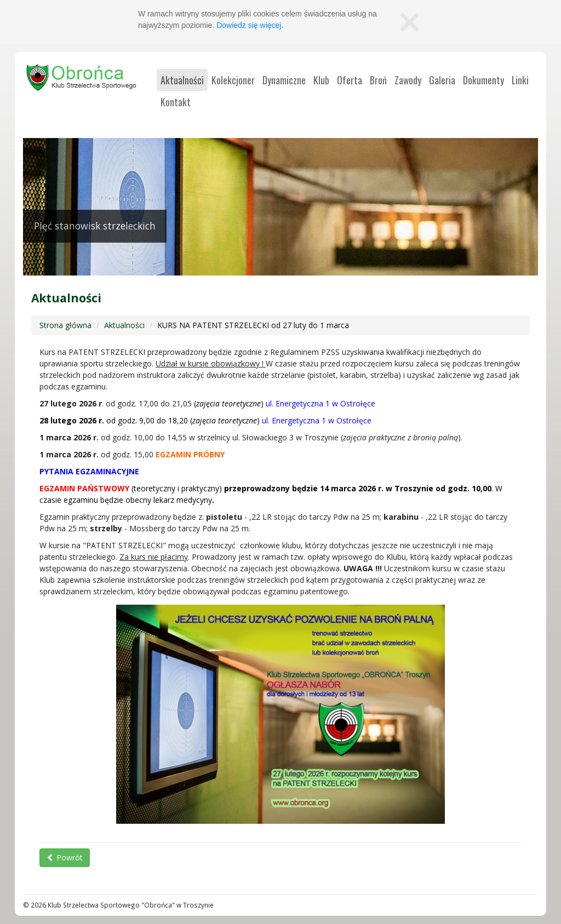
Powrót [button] (65, 857)
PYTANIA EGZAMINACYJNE (89, 471)
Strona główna (65, 325)
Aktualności (124, 325)
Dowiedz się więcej (249, 25)
